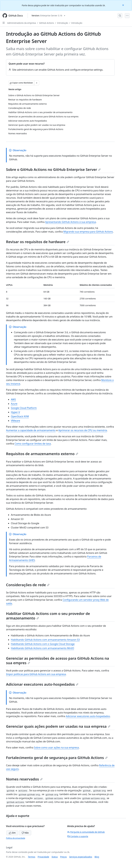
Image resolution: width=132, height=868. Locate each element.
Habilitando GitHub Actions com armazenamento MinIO (42, 648)
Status (55, 857)
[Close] (123, 5)
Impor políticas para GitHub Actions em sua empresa (36, 674)
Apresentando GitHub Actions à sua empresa (70, 222)
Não (25, 833)
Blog (97, 857)
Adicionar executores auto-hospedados (42, 684)
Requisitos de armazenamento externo (42, 454)
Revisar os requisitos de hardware (38, 242)
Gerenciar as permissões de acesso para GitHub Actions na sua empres (58, 660)
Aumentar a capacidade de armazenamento (31, 430)
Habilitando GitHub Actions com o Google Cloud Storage (43, 644)
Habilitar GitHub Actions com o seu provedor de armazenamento (48, 616)
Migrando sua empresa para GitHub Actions (88, 232)
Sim (12, 833)
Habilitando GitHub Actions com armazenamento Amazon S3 (45, 640)
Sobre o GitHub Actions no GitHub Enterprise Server (53, 169)
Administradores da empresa (22, 23)
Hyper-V (15, 412)
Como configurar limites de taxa (33, 444)
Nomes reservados (24, 779)
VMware (15, 421)
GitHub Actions (46, 23)
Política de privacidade (16, 838)
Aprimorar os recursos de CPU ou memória (83, 430)
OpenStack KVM (20, 416)
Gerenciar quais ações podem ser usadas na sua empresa (58, 726)
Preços (64, 857)
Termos (32, 857)
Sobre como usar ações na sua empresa (56, 747)
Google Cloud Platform (24, 408)
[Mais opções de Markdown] (37, 83)
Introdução (63, 23)
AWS (13, 399)
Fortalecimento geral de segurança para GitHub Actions (57, 758)
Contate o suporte (78, 836)
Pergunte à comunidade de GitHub (86, 832)
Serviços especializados (81, 857)
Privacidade (43, 857)
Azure (14, 404)
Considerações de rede (28, 585)
